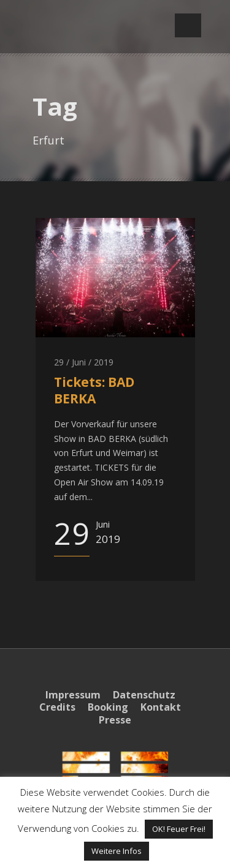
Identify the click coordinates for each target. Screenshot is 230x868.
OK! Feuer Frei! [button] (179, 829)
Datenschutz (144, 695)
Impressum (73, 695)
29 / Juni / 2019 (84, 362)
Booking (108, 707)
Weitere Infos (117, 851)
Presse (115, 720)
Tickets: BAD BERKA (94, 390)
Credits (57, 707)
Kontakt (161, 707)
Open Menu (188, 25)
